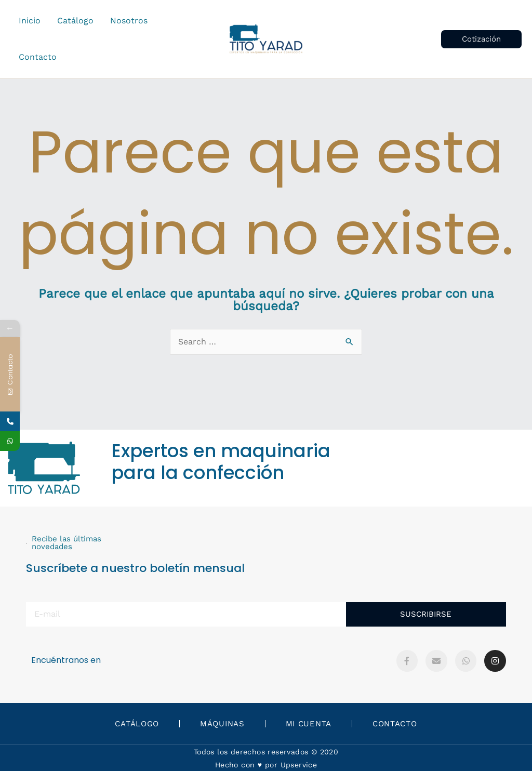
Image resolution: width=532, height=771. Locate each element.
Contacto (395, 724)
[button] (481, 39)
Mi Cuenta (309, 724)
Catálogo (137, 724)
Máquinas (222, 724)
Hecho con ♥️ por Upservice (266, 765)
